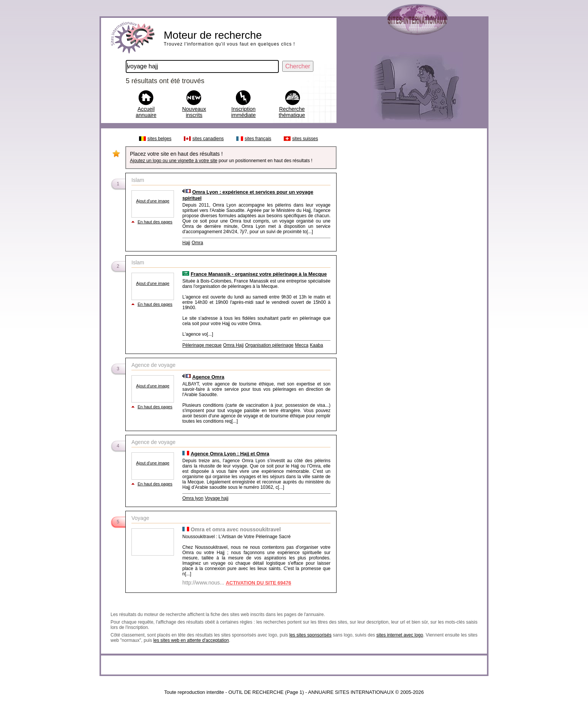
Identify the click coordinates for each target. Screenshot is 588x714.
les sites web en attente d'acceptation (191, 640)
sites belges (159, 139)
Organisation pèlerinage (269, 345)
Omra (198, 243)
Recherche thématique (292, 112)
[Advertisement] (411, 246)
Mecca (302, 345)
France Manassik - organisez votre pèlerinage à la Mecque (259, 274)
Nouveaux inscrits (194, 112)
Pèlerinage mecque (202, 345)
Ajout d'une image (153, 201)
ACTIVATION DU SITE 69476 (258, 583)
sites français (258, 139)
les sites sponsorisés (311, 635)
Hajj (186, 243)
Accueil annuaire (146, 112)
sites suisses (305, 139)
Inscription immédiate (244, 112)
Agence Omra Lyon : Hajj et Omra (230, 454)
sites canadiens (208, 139)
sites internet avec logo (400, 635)
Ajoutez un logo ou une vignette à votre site (174, 161)
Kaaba (317, 345)
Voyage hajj (217, 498)
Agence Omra (208, 377)
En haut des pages (155, 222)
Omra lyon (193, 498)
